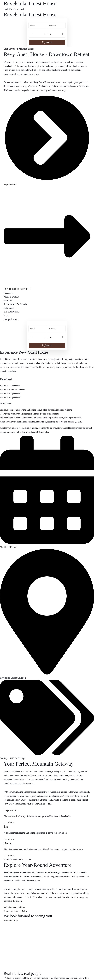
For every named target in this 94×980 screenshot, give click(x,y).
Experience (11, 810)
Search (47, 42)
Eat (6, 827)
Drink (7, 843)
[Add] (62, 34)
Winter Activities (15, 907)
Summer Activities (16, 911)
